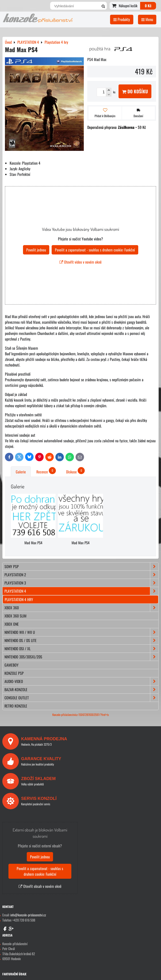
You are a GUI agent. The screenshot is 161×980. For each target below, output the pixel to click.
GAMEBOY (11, 665)
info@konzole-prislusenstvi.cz (28, 915)
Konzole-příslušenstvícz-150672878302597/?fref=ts (81, 715)
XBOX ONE (12, 624)
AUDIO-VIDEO (81, 681)
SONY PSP (81, 566)
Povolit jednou (36, 250)
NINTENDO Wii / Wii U (81, 632)
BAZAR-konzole (81, 690)
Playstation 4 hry (19, 599)
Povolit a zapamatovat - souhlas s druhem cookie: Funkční (95, 250)
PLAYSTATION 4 (81, 591)
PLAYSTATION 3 (81, 583)
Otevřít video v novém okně (80, 262)
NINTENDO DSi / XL (81, 649)
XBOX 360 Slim (15, 616)
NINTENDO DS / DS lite (81, 640)
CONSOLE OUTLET (81, 698)
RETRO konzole (16, 706)
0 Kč (148, 6)
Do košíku (135, 91)
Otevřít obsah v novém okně (40, 886)
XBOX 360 (81, 608)
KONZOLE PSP (14, 673)
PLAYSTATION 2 (81, 575)
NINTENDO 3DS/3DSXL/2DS (81, 657)
